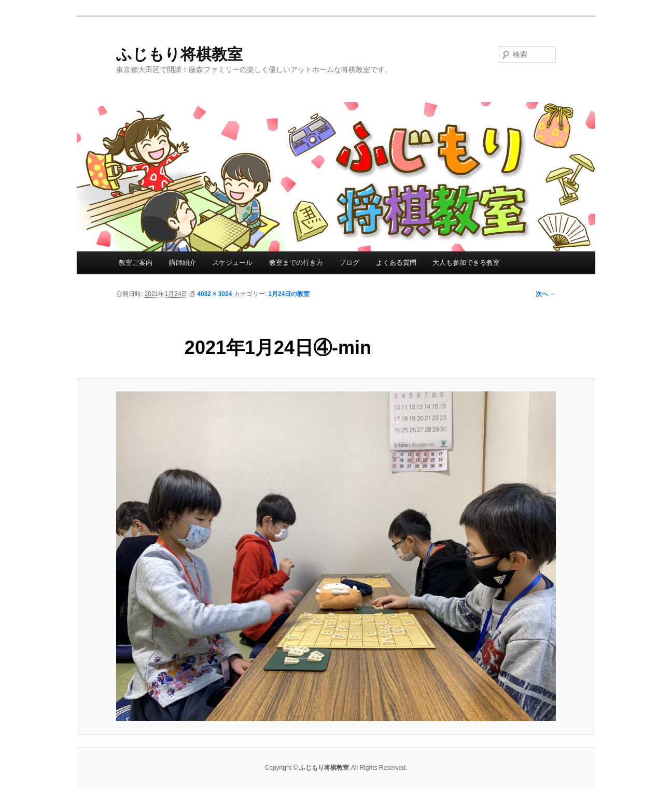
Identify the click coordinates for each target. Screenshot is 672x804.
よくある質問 (396, 263)
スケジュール (232, 263)
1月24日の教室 (289, 294)
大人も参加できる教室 (466, 263)
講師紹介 (183, 263)
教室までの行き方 (296, 263)
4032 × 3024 (214, 294)
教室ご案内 (136, 263)
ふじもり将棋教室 (179, 54)
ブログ (349, 263)
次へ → (546, 294)
